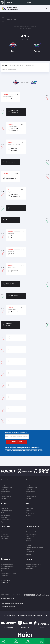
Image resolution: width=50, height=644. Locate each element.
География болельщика (8, 566)
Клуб (28, 503)
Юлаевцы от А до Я (31, 566)
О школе (28, 554)
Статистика (4, 494)
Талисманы (4, 575)
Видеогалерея (5, 536)
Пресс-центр (5, 527)
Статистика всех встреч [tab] (9, 70)
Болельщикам (6, 559)
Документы (29, 515)
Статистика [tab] (20, 65)
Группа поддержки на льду (9, 573)
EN (47, 8)
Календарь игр (5, 485)
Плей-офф (4, 489)
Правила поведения (8, 606)
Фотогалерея (5, 534)
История (28, 545)
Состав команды (6, 492)
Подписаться (17, 442)
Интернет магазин (6, 580)
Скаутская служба (31, 534)
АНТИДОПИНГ (30, 552)
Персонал (4, 498)
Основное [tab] (5, 65)
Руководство (29, 508)
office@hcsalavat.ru (43, 595)
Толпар (28, 480)
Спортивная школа (32, 527)
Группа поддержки (6, 571)
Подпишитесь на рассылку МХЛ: (16, 432)
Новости (3, 532)
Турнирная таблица (6, 487)
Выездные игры (5, 569)
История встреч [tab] (31, 65)
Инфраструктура (30, 513)
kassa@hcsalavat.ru (8, 598)
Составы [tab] (12, 65)
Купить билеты (5, 583)
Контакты (29, 511)
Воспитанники (30, 569)
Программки (4, 539)
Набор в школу (30, 536)
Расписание (29, 543)
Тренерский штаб (6, 496)
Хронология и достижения (33, 564)
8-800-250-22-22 (29, 595)
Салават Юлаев (6, 480)
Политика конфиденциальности (12, 603)
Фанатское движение (7, 564)
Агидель (4, 503)
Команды (29, 541)
